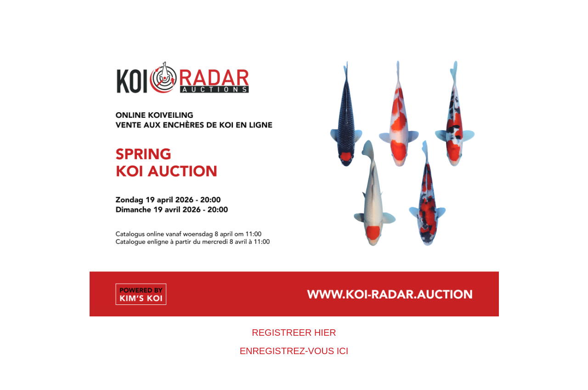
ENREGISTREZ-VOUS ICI (294, 351)
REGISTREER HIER (294, 333)
